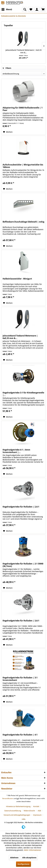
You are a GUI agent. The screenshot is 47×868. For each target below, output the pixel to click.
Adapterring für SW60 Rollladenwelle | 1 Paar (23, 109)
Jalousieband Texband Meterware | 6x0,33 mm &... (23, 51)
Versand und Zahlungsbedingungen (17, 815)
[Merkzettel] (31, 9)
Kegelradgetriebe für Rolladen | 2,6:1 (21, 507)
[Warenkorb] (43, 9)
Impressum (37, 815)
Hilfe (24, 819)
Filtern (7, 68)
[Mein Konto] (37, 9)
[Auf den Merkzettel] (8, 132)
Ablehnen (14, 858)
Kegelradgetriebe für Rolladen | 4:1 (20, 735)
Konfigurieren (23, 864)
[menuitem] (7, 9)
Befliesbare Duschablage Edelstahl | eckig (23, 222)
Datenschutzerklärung (13, 811)
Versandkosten (8, 798)
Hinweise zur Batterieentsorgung (18, 806)
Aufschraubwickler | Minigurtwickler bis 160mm (23, 166)
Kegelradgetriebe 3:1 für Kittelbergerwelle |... (23, 394)
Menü (7, 9)
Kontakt (36, 806)
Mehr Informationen (33, 850)
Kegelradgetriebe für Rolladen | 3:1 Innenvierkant (20, 679)
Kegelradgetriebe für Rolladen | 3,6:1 (21, 621)
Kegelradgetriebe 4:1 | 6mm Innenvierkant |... (16, 451)
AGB (39, 811)
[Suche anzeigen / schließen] (25, 9)
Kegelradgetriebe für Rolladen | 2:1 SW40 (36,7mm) (23, 565)
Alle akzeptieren (29, 858)
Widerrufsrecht (29, 811)
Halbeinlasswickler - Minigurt (17, 279)
